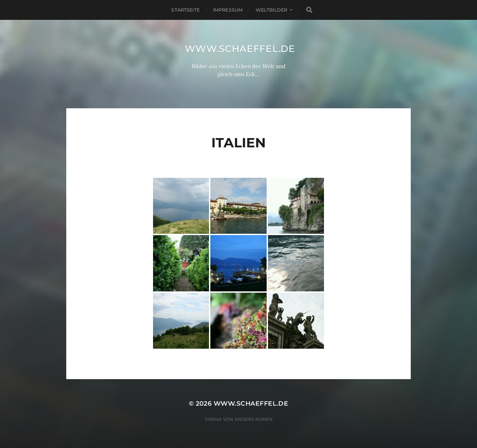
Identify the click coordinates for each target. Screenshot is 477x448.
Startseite (185, 10)
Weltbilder (271, 10)
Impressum (228, 10)
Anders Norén (254, 419)
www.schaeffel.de (240, 49)
